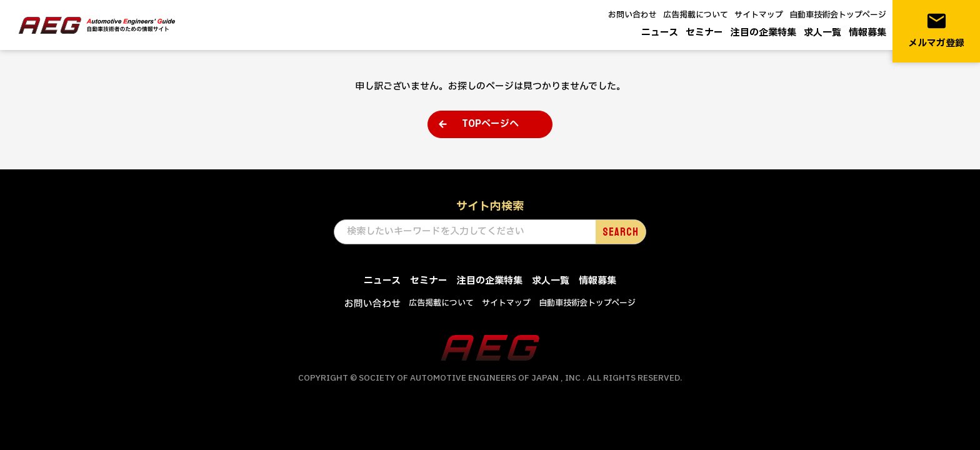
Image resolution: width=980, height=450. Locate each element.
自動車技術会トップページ (838, 15)
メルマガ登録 (936, 30)
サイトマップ (759, 15)
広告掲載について (696, 15)
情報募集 (867, 33)
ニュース (660, 33)
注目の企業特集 (763, 33)
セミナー (704, 33)
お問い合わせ (632, 15)
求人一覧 (822, 33)
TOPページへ (490, 124)
